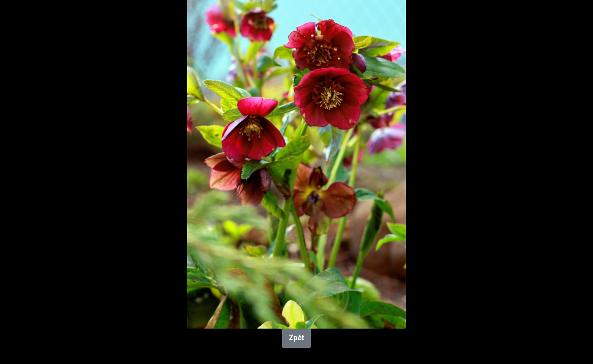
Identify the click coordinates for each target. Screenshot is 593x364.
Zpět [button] (296, 338)
